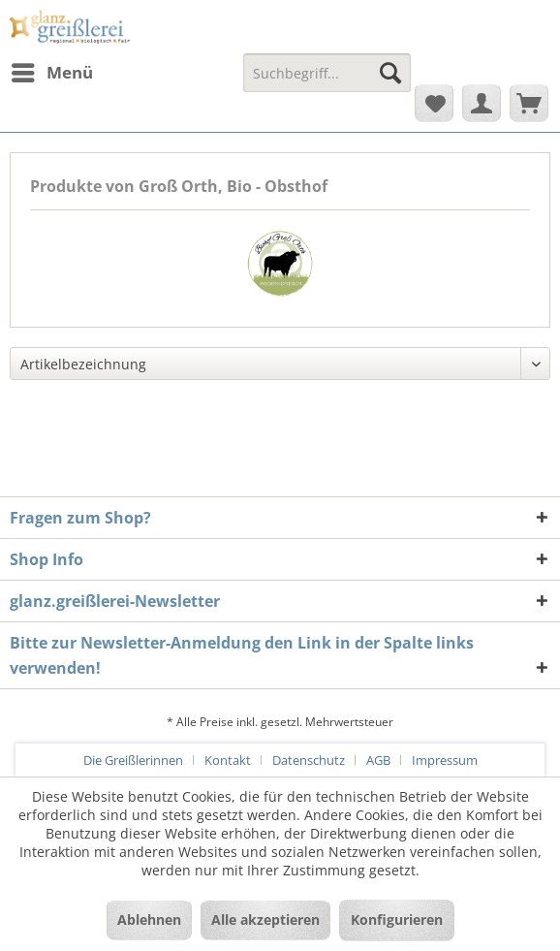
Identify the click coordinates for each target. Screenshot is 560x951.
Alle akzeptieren (265, 919)
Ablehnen (149, 919)
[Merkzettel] (434, 103)
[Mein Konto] (482, 103)
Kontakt (228, 760)
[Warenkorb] (529, 103)
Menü (52, 70)
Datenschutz (309, 760)
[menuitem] (51, 73)
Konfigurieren (397, 919)
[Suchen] (390, 73)
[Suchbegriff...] (327, 73)
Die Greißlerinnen (133, 760)
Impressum (445, 760)
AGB (378, 760)
